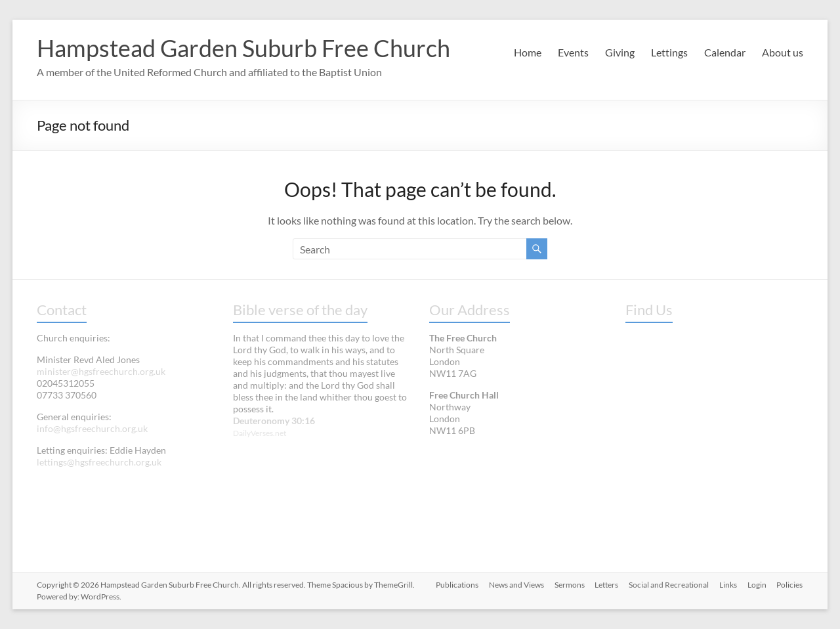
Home (528, 52)
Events (573, 52)
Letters (606, 585)
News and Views (516, 585)
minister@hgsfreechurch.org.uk (101, 371)
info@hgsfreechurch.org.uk (92, 428)
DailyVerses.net (260, 433)
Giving (620, 52)
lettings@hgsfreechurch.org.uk (99, 462)
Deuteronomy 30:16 (274, 421)
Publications (456, 585)
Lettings (669, 52)
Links (728, 585)
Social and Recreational (669, 585)
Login (757, 585)
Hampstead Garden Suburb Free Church (243, 48)
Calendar (725, 52)
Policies (790, 585)
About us (783, 52)
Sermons (569, 585)
